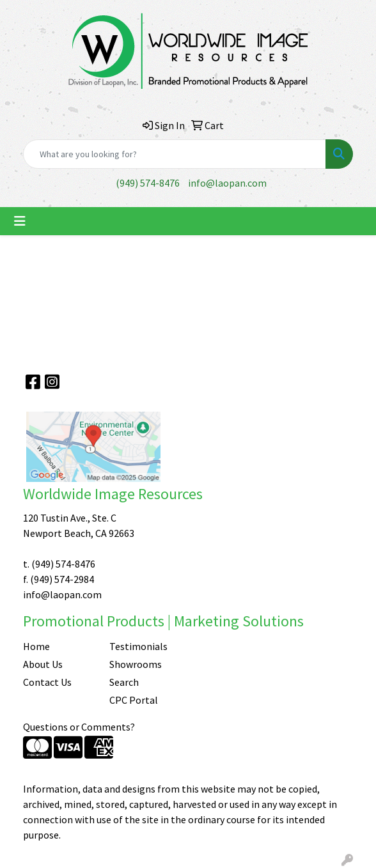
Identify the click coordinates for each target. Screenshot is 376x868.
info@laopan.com (227, 183)
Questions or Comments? (79, 727)
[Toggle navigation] (20, 221)
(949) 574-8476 (148, 183)
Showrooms (136, 664)
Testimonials (138, 646)
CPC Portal (134, 700)
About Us (43, 664)
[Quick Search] (175, 154)
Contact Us (47, 682)
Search (124, 682)
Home (36, 646)
